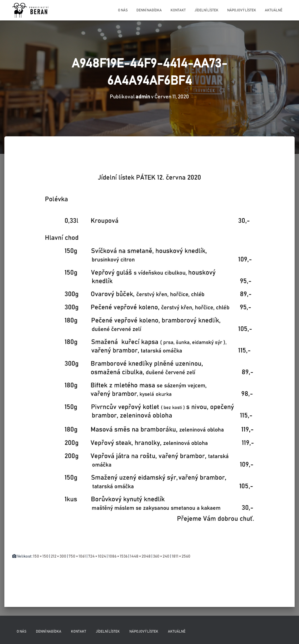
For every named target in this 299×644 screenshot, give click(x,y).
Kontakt (178, 10)
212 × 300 (59, 556)
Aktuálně (274, 10)
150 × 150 (41, 556)
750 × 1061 (77, 556)
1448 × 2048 (140, 556)
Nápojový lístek (242, 10)
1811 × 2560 (181, 556)
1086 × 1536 (118, 556)
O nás (123, 10)
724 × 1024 (97, 556)
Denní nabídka (149, 10)
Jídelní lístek (206, 10)
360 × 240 (161, 556)
